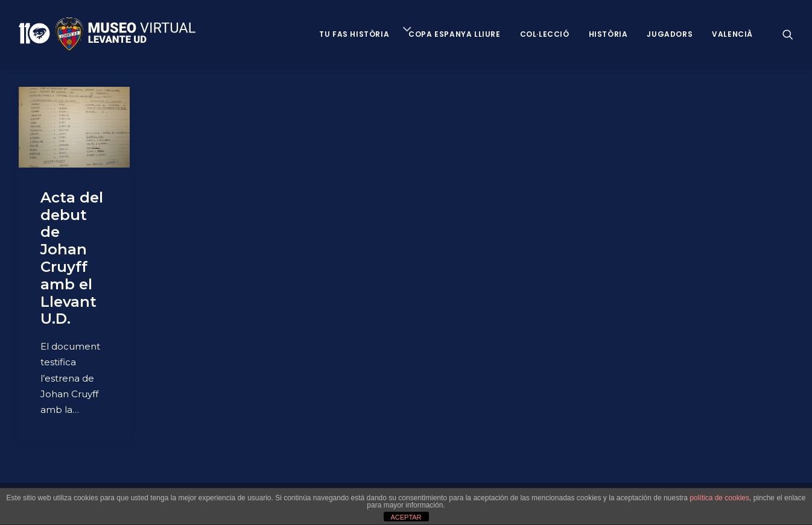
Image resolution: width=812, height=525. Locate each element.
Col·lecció (545, 34)
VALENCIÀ (732, 34)
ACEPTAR (406, 517)
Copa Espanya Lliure (454, 34)
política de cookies (719, 498)
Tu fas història (354, 34)
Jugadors (670, 34)
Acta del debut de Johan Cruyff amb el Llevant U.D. (72, 258)
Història (608, 34)
